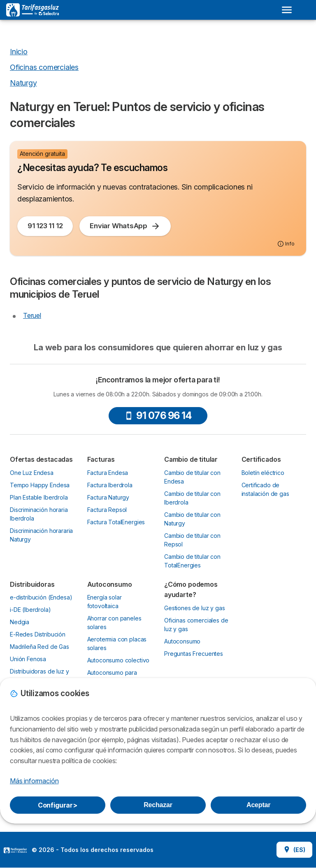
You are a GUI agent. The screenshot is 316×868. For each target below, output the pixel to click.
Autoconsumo (182, 641)
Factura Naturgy (108, 497)
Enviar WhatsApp (125, 226)
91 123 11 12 (45, 226)
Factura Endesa (108, 473)
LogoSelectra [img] (15, 850)
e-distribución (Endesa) (41, 597)
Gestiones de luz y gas (195, 608)
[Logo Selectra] (33, 10)
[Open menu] (287, 10)
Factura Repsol (107, 510)
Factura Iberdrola (110, 485)
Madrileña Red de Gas (39, 647)
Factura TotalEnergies (116, 522)
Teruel (32, 315)
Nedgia (20, 622)
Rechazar (158, 805)
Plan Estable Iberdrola (39, 497)
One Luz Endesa (32, 473)
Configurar (58, 805)
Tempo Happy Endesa (40, 485)
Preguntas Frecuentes (194, 654)
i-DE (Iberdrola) (30, 610)
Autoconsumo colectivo (118, 660)
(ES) (294, 850)
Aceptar (258, 805)
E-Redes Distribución (38, 634)
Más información (34, 781)
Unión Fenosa (28, 659)
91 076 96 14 (158, 415)
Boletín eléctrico (263, 473)
